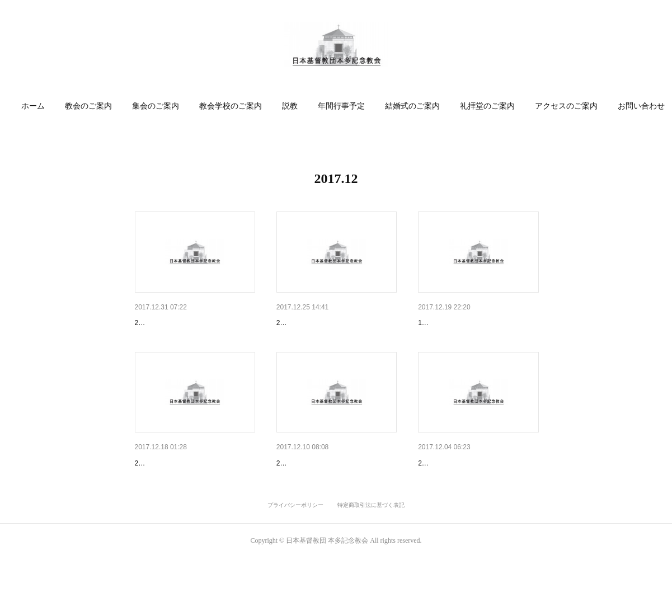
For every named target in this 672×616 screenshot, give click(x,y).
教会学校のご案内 (236, 106)
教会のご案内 (93, 106)
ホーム (38, 106)
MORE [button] (634, 106)
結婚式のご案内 (417, 106)
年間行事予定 (346, 106)
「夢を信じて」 (304, 492)
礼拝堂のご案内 (492, 106)
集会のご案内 (161, 106)
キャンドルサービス (453, 323)
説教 (295, 106)
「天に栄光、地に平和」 (319, 323)
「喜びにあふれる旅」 (174, 323)
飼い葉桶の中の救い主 (174, 492)
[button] (38, 106)
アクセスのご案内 (571, 106)
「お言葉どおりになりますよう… (477, 492)
